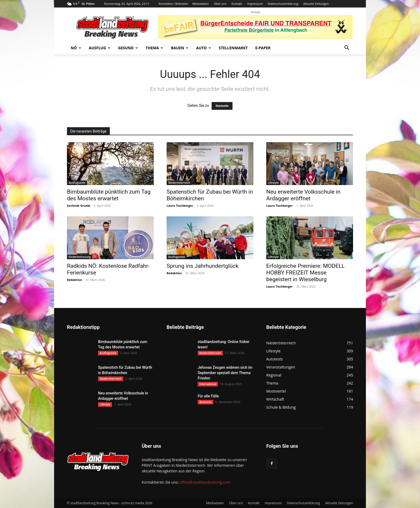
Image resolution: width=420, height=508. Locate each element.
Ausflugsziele (77, 183)
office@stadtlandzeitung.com (205, 482)
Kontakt (237, 4)
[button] (347, 48)
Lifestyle (273, 183)
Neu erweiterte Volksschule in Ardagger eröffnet (303, 195)
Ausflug (100, 48)
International (208, 384)
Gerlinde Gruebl (79, 206)
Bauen (180, 48)
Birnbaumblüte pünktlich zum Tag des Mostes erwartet (109, 195)
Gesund (128, 48)
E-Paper (263, 48)
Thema (155, 48)
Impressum (255, 4)
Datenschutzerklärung (283, 4)
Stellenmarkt (233, 48)
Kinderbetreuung (80, 257)
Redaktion (74, 280)
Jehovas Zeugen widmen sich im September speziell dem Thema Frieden (225, 373)
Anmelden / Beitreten (173, 4)
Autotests (205, 402)
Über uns (220, 4)
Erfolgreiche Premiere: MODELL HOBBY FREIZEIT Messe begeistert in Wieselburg (305, 273)
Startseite (222, 106)
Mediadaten (200, 4)
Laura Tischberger (180, 206)
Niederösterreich (179, 183)
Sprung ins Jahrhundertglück (202, 266)
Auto (204, 48)
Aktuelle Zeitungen (316, 4)
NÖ (76, 48)
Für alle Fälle (208, 396)
